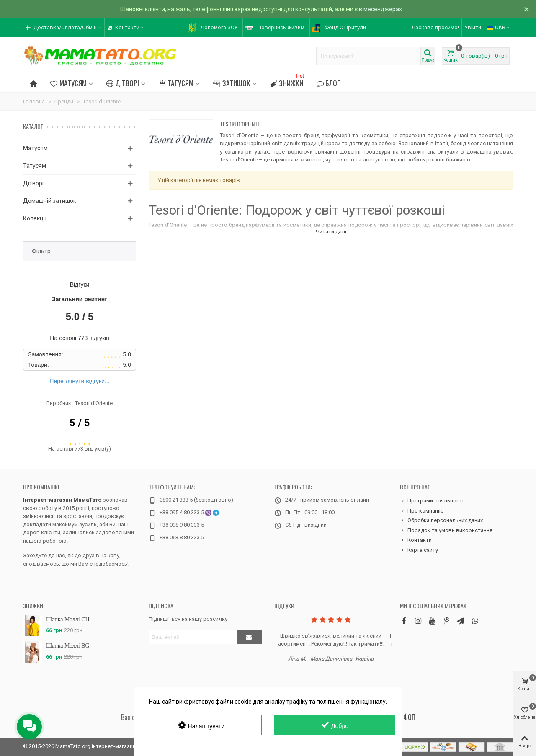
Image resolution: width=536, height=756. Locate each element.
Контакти (416, 540)
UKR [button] (499, 27)
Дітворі (123, 83)
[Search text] (368, 56)
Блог (328, 83)
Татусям (176, 83)
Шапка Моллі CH (68, 619)
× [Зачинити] (527, 9)
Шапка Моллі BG (68, 646)
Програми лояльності (432, 501)
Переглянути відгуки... (79, 381)
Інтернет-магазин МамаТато (62, 500)
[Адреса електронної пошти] (191, 637)
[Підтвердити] (249, 637)
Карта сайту (419, 550)
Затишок (232, 83)
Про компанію (41, 487)
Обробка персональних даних (441, 520)
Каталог (33, 126)
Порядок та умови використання (446, 530)
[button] (64, 28)
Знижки (288, 82)
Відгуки (284, 606)
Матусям (68, 83)
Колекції (35, 218)
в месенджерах (380, 9)
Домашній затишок (50, 201)
